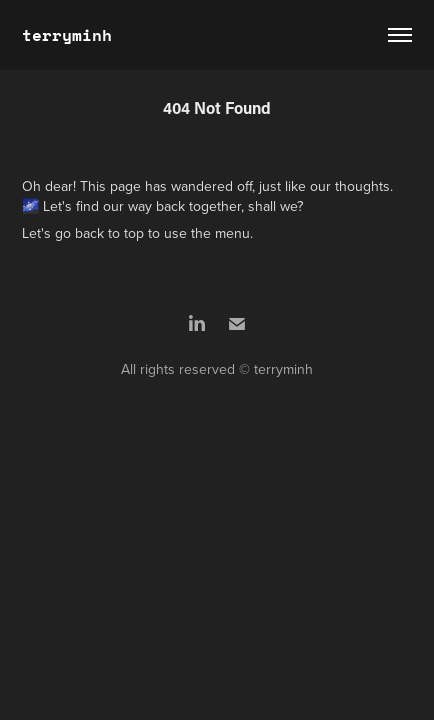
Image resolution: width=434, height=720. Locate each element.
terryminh (67, 34)
